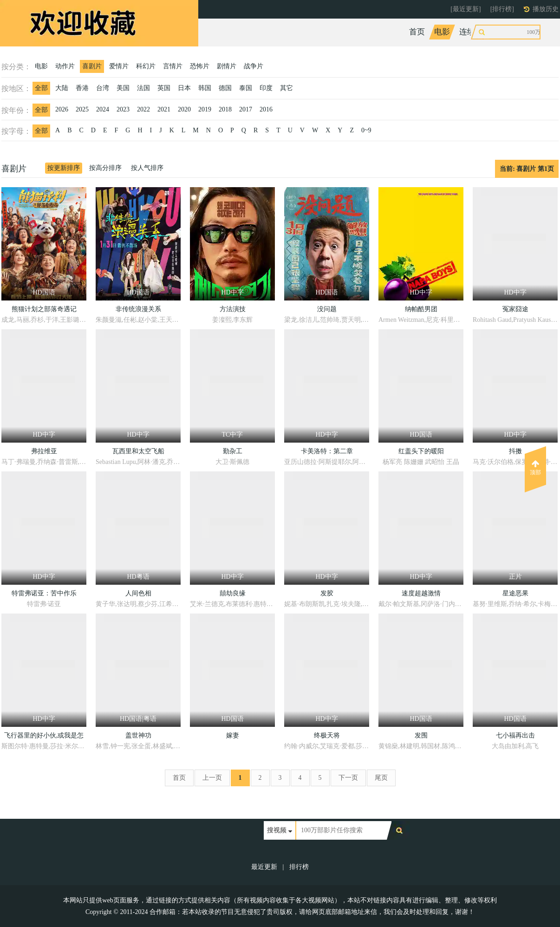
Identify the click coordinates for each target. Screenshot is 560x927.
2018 (225, 109)
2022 (143, 109)
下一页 (348, 778)
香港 (82, 88)
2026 (62, 109)
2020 (184, 109)
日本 (184, 88)
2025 (82, 109)
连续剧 (471, 32)
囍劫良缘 (233, 593)
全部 (41, 88)
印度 (266, 88)
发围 (421, 735)
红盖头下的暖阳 (421, 451)
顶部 (535, 468)
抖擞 (515, 451)
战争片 (254, 66)
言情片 (173, 66)
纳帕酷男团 (421, 309)
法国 (143, 88)
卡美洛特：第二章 (327, 451)
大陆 (62, 88)
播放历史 (546, 9)
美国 (123, 88)
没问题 (327, 309)
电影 (442, 32)
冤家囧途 (515, 309)
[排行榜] (502, 9)
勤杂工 (233, 451)
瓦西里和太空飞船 (138, 451)
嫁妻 (233, 735)
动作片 (65, 66)
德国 (225, 88)
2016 (266, 109)
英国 (164, 88)
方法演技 (233, 309)
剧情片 (227, 66)
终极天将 (327, 735)
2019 (205, 109)
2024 (103, 109)
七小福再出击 (515, 735)
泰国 (246, 88)
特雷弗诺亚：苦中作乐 (44, 593)
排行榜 (299, 867)
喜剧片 (92, 66)
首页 (417, 32)
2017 (246, 109)
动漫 (525, 32)
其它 (287, 88)
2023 (123, 109)
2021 (164, 109)
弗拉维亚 (44, 451)
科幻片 (146, 66)
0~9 (366, 130)
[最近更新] (466, 9)
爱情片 (119, 66)
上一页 (212, 778)
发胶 (327, 593)
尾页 (381, 778)
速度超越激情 (421, 593)
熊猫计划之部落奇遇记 (44, 309)
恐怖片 (200, 66)
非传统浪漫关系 (138, 309)
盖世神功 (138, 735)
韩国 (205, 88)
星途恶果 (515, 593)
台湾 (103, 88)
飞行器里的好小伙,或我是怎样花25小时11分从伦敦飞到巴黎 (44, 737)
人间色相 (138, 593)
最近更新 (264, 867)
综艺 (500, 32)
